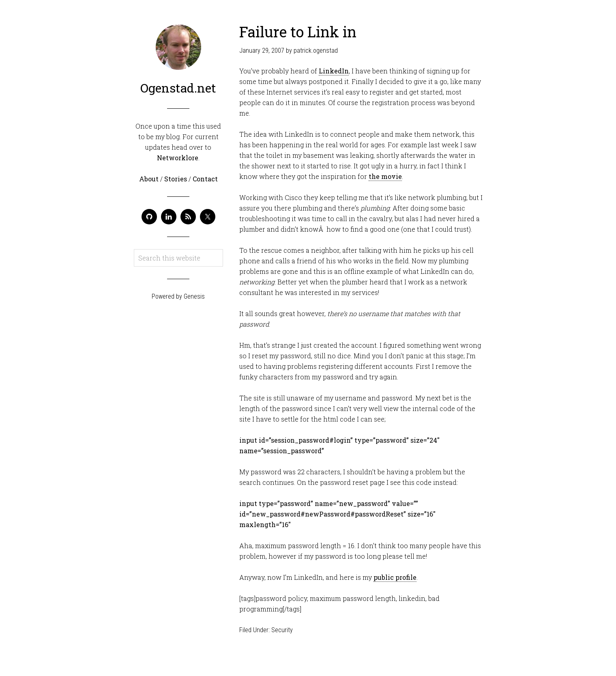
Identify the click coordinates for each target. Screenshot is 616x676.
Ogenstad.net (178, 88)
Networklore (178, 158)
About (150, 179)
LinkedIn (334, 71)
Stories (176, 179)
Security (282, 630)
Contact (205, 179)
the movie (385, 176)
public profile (395, 577)
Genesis (194, 296)
